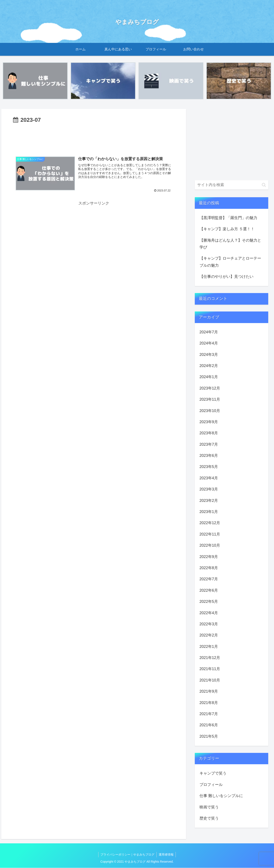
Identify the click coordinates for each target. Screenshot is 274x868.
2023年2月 (209, 501)
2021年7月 (209, 714)
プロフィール (211, 785)
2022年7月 (209, 579)
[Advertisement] (94, 137)
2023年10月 (210, 411)
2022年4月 (209, 613)
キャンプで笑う (213, 773)
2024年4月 (209, 343)
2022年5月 (209, 602)
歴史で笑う (209, 818)
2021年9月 (209, 692)
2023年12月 (210, 388)
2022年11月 (210, 534)
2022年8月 (209, 568)
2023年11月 (210, 399)
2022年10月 (210, 546)
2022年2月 (209, 635)
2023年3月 (209, 489)
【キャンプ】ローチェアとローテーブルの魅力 (230, 262)
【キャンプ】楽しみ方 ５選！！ (227, 229)
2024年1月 (209, 377)
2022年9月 (209, 557)
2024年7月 (209, 332)
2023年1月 (209, 512)
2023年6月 (209, 456)
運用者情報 (166, 854)
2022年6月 (209, 590)
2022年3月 (209, 624)
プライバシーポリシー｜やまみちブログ (127, 854)
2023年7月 (209, 444)
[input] (232, 185)
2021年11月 (210, 669)
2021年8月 (209, 703)
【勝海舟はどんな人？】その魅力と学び (230, 244)
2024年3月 (209, 355)
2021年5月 (209, 736)
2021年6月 (209, 725)
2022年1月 (209, 647)
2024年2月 (209, 366)
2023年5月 (209, 467)
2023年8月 (209, 433)
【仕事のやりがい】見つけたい (226, 277)
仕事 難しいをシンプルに (221, 796)
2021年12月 (210, 658)
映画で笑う (209, 807)
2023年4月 (209, 478)
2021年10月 (210, 680)
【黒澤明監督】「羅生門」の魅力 (228, 218)
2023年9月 (209, 422)
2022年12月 (210, 523)
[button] (264, 185)
